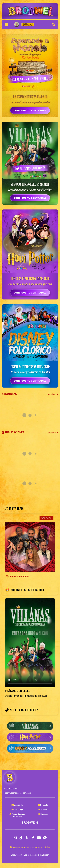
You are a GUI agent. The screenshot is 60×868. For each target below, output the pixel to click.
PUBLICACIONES (13, 432)
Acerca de (17, 805)
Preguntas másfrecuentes (17, 815)
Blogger (45, 855)
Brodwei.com (17, 855)
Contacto (43, 805)
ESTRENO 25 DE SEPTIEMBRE (30, 79)
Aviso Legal (17, 810)
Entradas (43, 814)
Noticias (43, 810)
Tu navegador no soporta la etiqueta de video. (30, 643)
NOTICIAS (9, 394)
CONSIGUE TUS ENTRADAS (30, 110)
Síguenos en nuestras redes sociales (30, 847)
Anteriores (53, 433)
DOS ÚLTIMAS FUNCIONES (30, 168)
